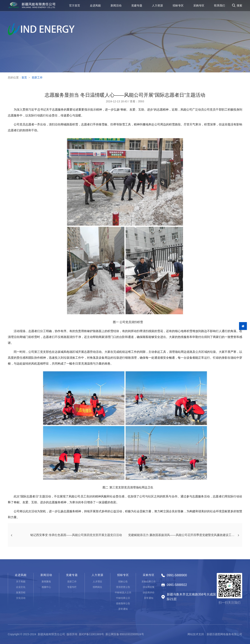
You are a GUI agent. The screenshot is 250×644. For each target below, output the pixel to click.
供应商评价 (149, 593)
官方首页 (75, 7)
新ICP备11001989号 (91, 634)
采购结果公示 (149, 582)
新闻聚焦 (46, 582)
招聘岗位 (97, 587)
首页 (24, 77)
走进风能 (95, 7)
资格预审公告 (123, 603)
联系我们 (220, 7)
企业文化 (21, 587)
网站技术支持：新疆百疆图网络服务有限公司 (215, 634)
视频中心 (46, 587)
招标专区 (178, 7)
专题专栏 (72, 587)
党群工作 (37, 77)
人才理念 (97, 582)
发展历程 (21, 593)
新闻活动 (116, 7)
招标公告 (123, 582)
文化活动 (21, 598)
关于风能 (21, 582)
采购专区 (199, 7)
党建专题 (137, 7)
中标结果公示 (123, 598)
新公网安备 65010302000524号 (125, 634)
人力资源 (157, 7)
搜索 (239, 7)
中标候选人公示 (123, 593)
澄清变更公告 (123, 587)
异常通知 (123, 609)
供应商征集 (149, 587)
